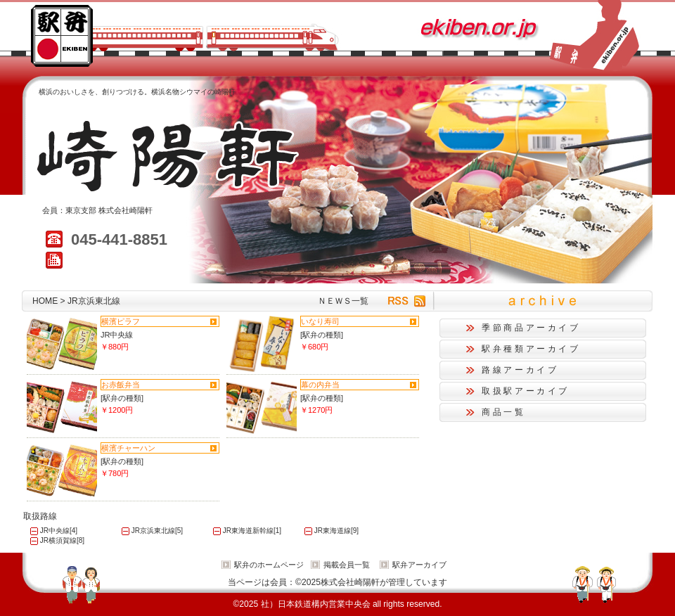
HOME (45, 301)
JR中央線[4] (59, 531)
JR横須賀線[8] (62, 540)
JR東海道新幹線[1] (252, 531)
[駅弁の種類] (322, 335)
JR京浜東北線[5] (157, 531)
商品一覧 (504, 412)
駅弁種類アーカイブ (531, 349)
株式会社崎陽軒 (126, 210)
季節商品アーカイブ (531, 328)
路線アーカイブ (520, 370)
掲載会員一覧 (347, 565)
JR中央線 (117, 335)
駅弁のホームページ (269, 565)
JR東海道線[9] (336, 531)
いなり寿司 (320, 321)
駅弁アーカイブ (419, 565)
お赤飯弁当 (121, 385)
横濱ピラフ (121, 321)
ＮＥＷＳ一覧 (343, 301)
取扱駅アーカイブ (526, 391)
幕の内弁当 (320, 385)
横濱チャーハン (128, 448)
